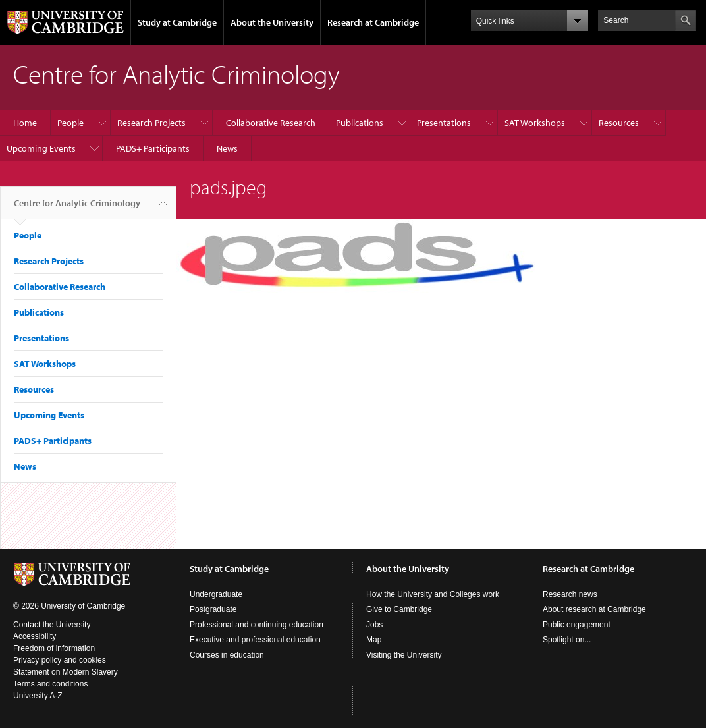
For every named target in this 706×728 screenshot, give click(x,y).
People (70, 123)
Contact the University (52, 625)
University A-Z (38, 696)
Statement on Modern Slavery (66, 672)
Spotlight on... (567, 640)
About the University (272, 22)
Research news (570, 594)
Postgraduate (213, 609)
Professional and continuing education (257, 625)
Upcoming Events (41, 148)
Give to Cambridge (399, 609)
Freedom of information (54, 648)
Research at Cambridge (373, 22)
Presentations (444, 123)
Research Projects (151, 123)
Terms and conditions (50, 684)
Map (374, 640)
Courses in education (227, 655)
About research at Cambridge (594, 609)
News (227, 148)
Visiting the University (404, 655)
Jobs (374, 625)
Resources (619, 123)
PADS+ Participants (153, 148)
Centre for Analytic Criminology (77, 208)
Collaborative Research (271, 123)
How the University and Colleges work (433, 594)
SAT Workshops (535, 123)
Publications (360, 123)
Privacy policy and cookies (60, 660)
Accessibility (35, 636)
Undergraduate (216, 594)
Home (25, 123)
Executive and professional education (255, 640)
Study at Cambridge (177, 22)
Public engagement (577, 625)
